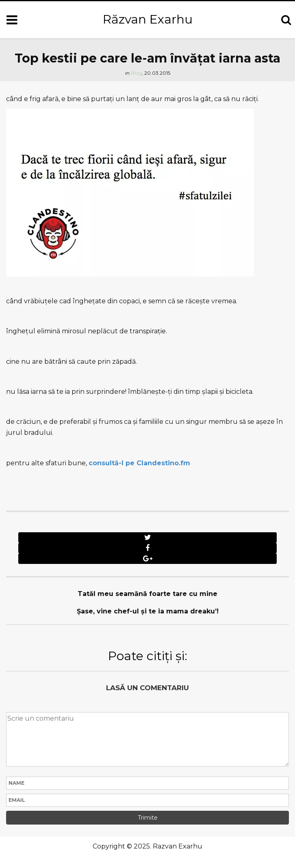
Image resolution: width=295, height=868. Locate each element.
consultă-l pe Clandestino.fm (139, 463)
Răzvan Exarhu (148, 19)
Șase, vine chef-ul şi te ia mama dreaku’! (148, 611)
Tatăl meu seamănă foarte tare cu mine (147, 594)
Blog (136, 73)
